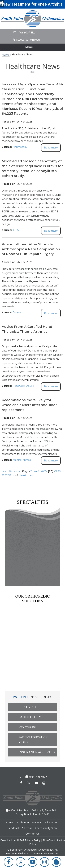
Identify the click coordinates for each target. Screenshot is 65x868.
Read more (51, 148)
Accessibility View (46, 828)
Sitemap (27, 828)
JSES (16, 230)
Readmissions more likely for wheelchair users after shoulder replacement (29, 405)
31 (3, 475)
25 (39, 471)
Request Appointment (29, 40)
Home (6, 55)
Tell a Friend (51, 822)
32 (6, 475)
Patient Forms (31, 717)
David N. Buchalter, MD (31, 627)
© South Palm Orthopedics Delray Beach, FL (32, 850)
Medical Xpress (22, 460)
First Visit (28, 707)
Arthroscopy (20, 147)
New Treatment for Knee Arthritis (32, 4)
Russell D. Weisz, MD (28, 644)
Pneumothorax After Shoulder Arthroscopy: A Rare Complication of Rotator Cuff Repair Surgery (31, 249)
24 (35, 471)
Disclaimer (23, 822)
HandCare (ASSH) (23, 386)
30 (59, 471)
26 (42, 471)
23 (32, 471)
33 (10, 475)
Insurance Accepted (37, 752)
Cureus (17, 312)
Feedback (14, 828)
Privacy (36, 822)
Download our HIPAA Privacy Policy (20, 840)
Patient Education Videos (33, 740)
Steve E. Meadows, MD (29, 636)
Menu (32, 47)
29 (55, 471)
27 (46, 471)
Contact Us (33, 834)
